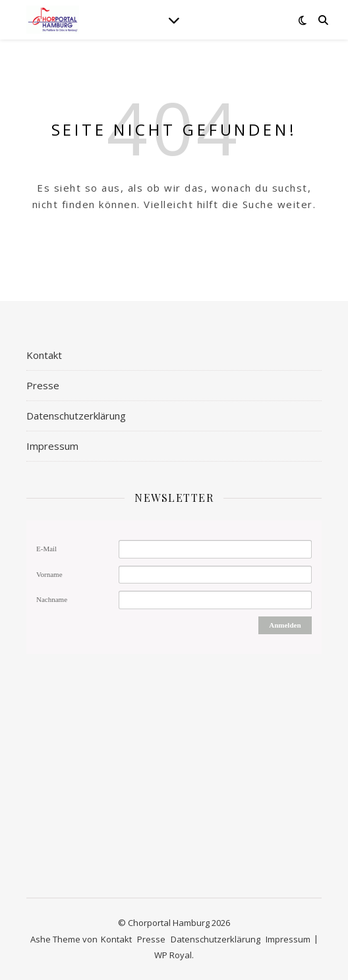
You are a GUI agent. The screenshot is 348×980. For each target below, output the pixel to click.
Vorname (49, 574)
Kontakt (44, 355)
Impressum (52, 446)
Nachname (52, 599)
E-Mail (46, 549)
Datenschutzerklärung (76, 416)
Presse (43, 385)
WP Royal (173, 955)
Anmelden (285, 625)
